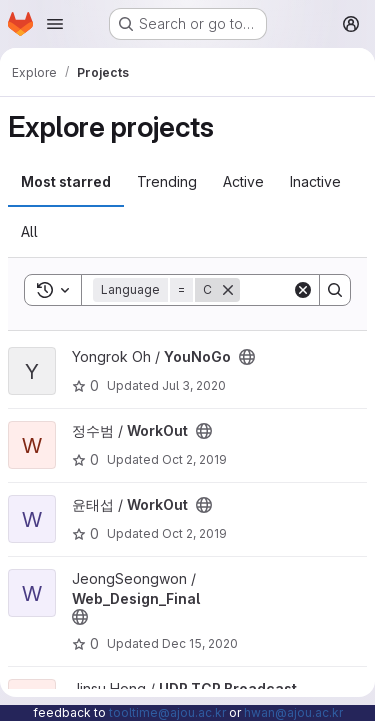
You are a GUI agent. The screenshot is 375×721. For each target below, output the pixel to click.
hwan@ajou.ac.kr (293, 712)
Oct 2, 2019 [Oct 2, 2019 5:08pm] (194, 459)
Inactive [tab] (315, 181)
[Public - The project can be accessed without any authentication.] (247, 357)
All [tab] (29, 231)
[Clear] (303, 290)
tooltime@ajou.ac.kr (167, 712)
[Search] (335, 290)
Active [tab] (243, 181)
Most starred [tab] (66, 181)
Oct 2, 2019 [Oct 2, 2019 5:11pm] (194, 533)
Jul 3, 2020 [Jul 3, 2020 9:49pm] (194, 385)
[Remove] (228, 290)
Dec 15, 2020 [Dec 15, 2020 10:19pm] (200, 643)
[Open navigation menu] (55, 24)
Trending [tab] (167, 181)
